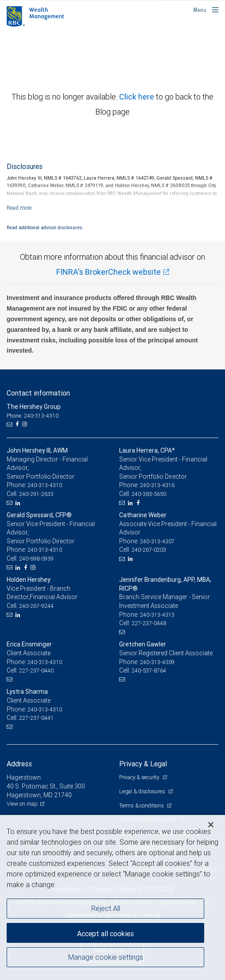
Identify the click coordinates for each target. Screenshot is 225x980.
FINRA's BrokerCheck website (109, 272)
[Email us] (10, 424)
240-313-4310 (45, 485)
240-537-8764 (149, 671)
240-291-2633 (36, 494)
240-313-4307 (157, 541)
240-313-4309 (157, 662)
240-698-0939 (36, 559)
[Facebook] (18, 424)
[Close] (211, 825)
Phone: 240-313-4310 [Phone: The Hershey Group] (33, 416)
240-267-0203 (149, 550)
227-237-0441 (36, 718)
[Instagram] (26, 424)
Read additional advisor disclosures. (45, 227)
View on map (22, 804)
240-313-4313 (157, 615)
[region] (112, 897)
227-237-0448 (149, 623)
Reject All (106, 908)
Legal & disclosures (143, 791)
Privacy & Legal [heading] (143, 764)
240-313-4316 (157, 485)
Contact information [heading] (38, 393)
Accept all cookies (105, 934)
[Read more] (19, 208)
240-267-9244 (36, 606)
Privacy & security (140, 777)
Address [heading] (19, 764)
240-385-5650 (149, 494)
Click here (138, 97)
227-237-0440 (36, 671)
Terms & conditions (142, 805)
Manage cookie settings (106, 957)
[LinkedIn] (19, 503)
